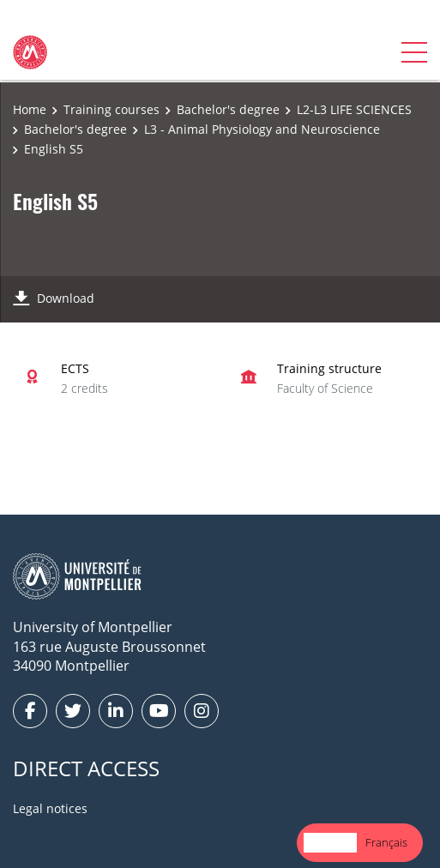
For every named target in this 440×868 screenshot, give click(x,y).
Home (30, 109)
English (330, 842)
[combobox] (330, 843)
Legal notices (50, 808)
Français (386, 842)
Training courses (112, 109)
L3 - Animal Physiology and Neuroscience (262, 129)
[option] (386, 843)
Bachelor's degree (228, 109)
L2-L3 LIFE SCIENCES (354, 109)
